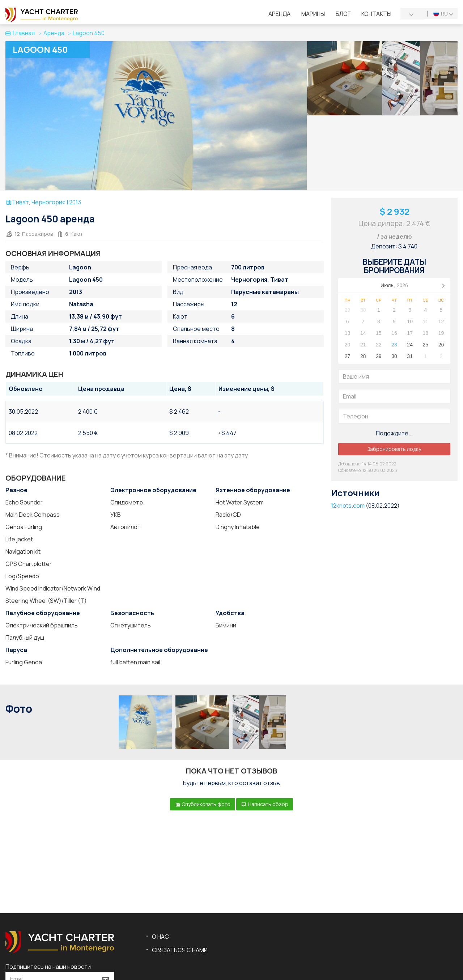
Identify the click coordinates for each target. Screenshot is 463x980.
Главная (20, 33)
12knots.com (348, 506)
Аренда (279, 14)
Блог (343, 14)
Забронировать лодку (394, 449)
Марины (313, 14)
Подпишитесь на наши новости (48, 967)
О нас (160, 937)
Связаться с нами (180, 950)
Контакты (376, 14)
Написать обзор (265, 804)
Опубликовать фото (203, 804)
